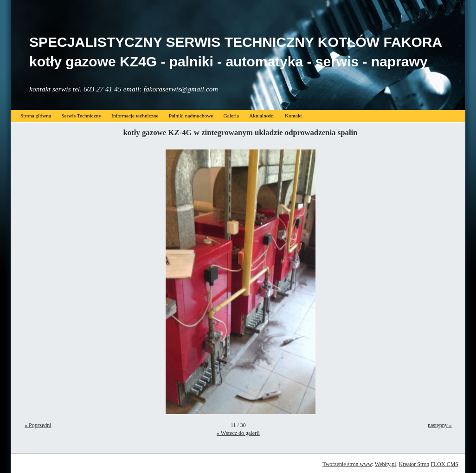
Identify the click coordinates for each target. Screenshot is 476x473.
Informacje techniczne (135, 116)
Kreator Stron (414, 464)
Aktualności (262, 116)
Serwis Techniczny (81, 116)
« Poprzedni (38, 425)
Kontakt (293, 116)
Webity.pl (386, 464)
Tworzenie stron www (347, 464)
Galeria (231, 116)
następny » (440, 425)
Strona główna (36, 116)
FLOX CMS (444, 464)
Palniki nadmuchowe (191, 116)
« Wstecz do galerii (238, 433)
